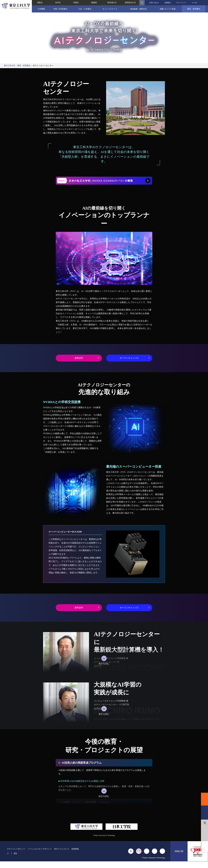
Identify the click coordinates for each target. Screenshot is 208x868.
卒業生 (76, 3)
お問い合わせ (154, 3)
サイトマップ (181, 3)
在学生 (58, 3)
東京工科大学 (10, 66)
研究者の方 (112, 3)
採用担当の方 (130, 3)
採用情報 (75, 849)
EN (196, 3)
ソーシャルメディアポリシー (40, 849)
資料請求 (79, 358)
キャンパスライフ (110, 9)
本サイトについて (62, 849)
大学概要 (41, 9)
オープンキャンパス (129, 358)
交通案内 (168, 3)
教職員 (94, 3)
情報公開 (179, 851)
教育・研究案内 (194, 9)
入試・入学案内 (85, 9)
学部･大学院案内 (60, 9)
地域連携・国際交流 (138, 9)
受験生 (40, 3)
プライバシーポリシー (16, 849)
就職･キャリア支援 (168, 9)
